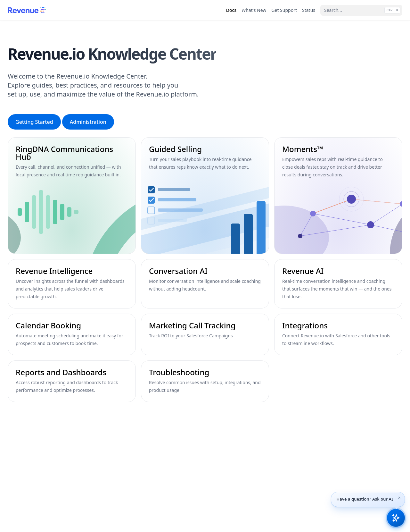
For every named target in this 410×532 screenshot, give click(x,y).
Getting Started (34, 122)
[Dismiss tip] (399, 498)
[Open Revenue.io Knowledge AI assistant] (396, 518)
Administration (88, 122)
